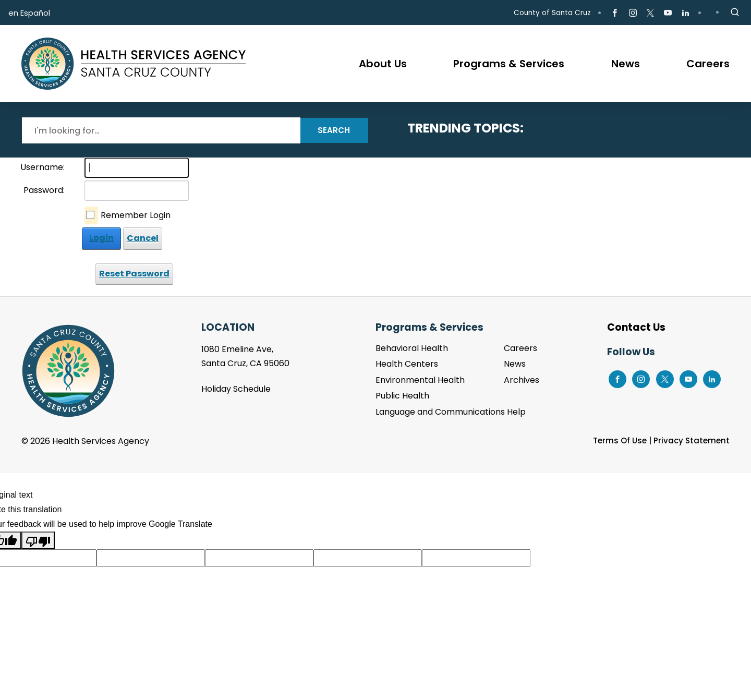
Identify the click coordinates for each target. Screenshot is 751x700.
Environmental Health (420, 380)
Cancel (143, 238)
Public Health (402, 396)
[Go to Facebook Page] (615, 13)
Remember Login (136, 215)
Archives (522, 380)
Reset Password (134, 274)
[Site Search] (735, 13)
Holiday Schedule (236, 389)
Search (334, 130)
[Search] (161, 130)
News (515, 364)
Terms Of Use (620, 440)
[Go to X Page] (650, 13)
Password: (44, 190)
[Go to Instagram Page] (632, 13)
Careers (520, 348)
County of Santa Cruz (552, 13)
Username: (43, 167)
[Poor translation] (38, 540)
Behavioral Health (412, 348)
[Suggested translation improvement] (151, 558)
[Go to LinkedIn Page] (686, 13)
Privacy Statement (692, 440)
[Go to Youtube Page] (668, 13)
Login (101, 238)
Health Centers (407, 364)
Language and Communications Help (451, 412)
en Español (29, 13)
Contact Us (636, 327)
